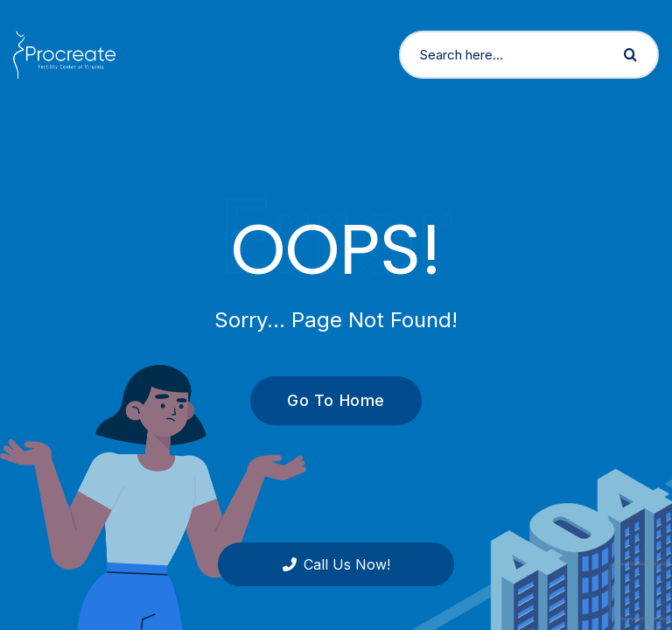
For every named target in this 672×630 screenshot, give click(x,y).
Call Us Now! (336, 564)
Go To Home (326, 400)
